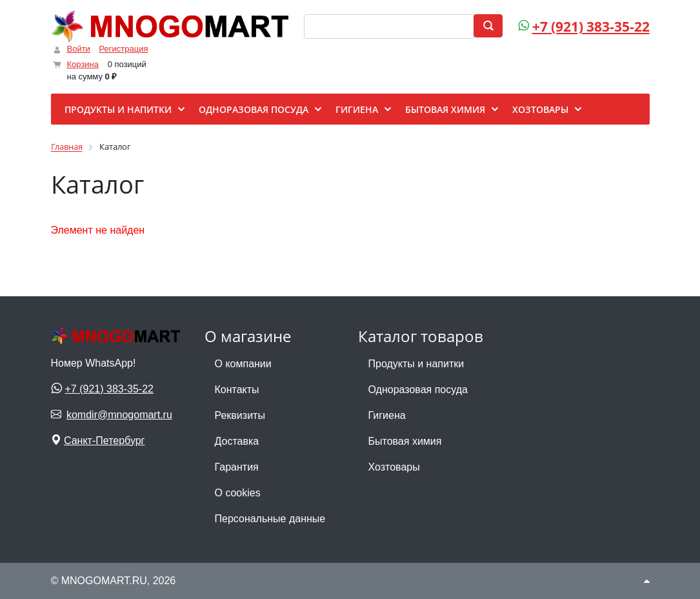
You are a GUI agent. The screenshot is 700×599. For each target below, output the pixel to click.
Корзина (83, 64)
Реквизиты (240, 415)
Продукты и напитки (416, 364)
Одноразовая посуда (418, 390)
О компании (243, 364)
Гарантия (237, 467)
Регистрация (124, 49)
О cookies (238, 493)
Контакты (237, 390)
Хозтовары (394, 467)
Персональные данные (270, 519)
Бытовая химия (405, 441)
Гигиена (387, 415)
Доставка (237, 441)
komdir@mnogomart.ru (119, 415)
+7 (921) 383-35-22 (591, 26)
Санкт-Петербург (104, 441)
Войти (79, 49)
